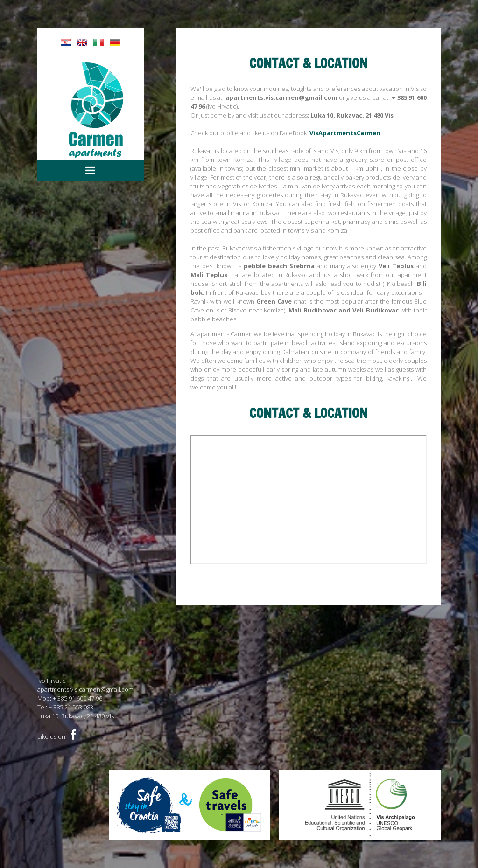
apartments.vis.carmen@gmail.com (85, 689)
